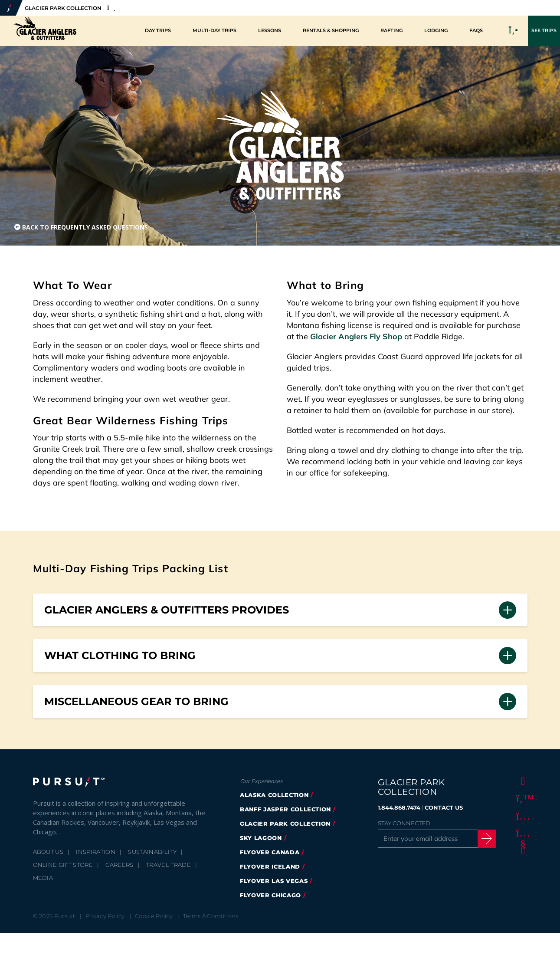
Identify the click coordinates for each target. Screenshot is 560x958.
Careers (119, 865)
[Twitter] (521, 798)
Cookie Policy (154, 916)
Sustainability (152, 852)
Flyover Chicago (270, 895)
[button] (280, 610)
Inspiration (96, 852)
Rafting (391, 31)
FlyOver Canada (270, 852)
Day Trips (158, 31)
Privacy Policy (105, 916)
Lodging (436, 31)
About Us (48, 852)
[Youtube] (521, 833)
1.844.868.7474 (399, 807)
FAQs (476, 31)
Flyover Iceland (270, 866)
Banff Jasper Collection (285, 809)
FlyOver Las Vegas (274, 881)
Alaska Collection (274, 795)
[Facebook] (521, 781)
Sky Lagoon (261, 838)
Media (43, 878)
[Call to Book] (514, 31)
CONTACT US (444, 807)
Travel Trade (169, 865)
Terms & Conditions (211, 916)
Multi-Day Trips (215, 31)
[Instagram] (521, 816)
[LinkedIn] (521, 850)
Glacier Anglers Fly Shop (356, 336)
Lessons (270, 31)
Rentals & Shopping (331, 31)
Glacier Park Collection (285, 823)
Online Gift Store (63, 865)
